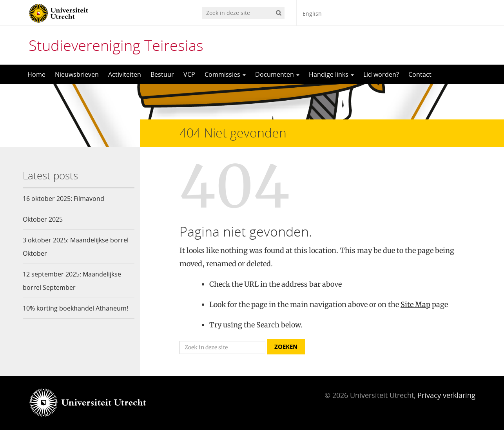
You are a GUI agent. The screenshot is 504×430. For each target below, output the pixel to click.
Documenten (277, 74)
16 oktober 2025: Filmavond (63, 199)
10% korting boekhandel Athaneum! (75, 308)
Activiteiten (125, 74)
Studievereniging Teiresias (116, 45)
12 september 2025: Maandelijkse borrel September (72, 281)
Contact (420, 74)
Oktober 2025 (43, 219)
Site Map (415, 304)
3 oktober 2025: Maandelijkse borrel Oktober (76, 247)
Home (36, 74)
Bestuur (162, 74)
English (312, 14)
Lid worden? (381, 74)
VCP (189, 74)
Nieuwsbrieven (77, 74)
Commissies (225, 74)
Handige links (331, 74)
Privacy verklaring (446, 395)
